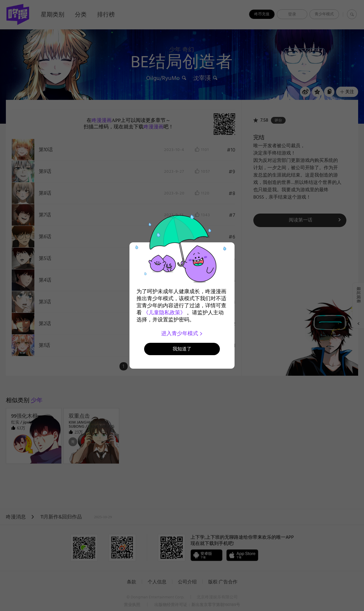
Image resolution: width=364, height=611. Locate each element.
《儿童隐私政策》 (164, 313)
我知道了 (182, 349)
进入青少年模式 (182, 333)
